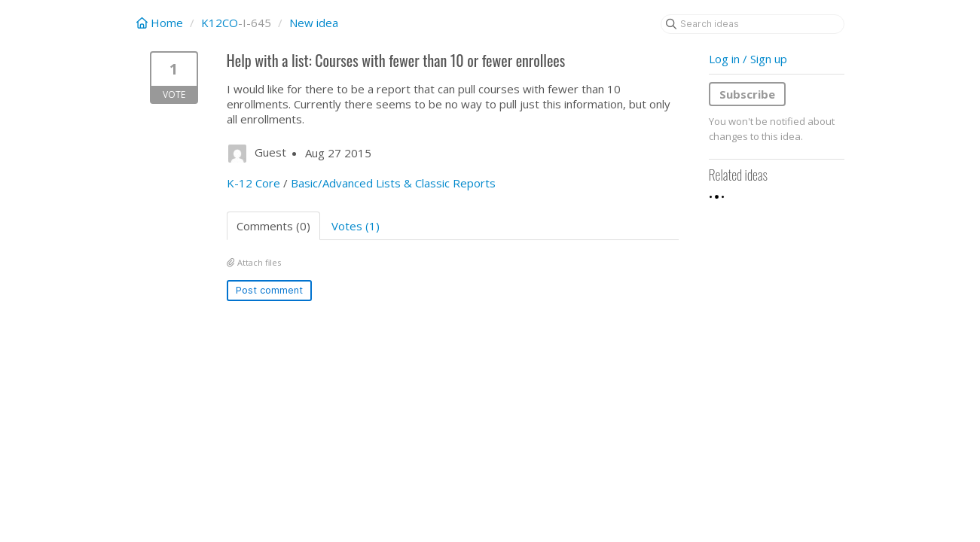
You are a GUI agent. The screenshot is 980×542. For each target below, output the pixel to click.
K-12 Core (253, 183)
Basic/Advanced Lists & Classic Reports (393, 183)
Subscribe (747, 94)
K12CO (220, 23)
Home (161, 23)
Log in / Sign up (748, 59)
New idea (314, 23)
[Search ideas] (753, 24)
